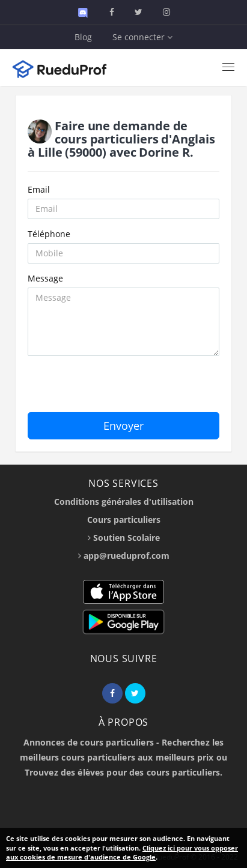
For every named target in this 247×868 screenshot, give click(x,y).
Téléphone (49, 234)
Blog (83, 37)
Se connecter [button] (142, 37)
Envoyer (124, 426)
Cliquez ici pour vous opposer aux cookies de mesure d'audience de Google (122, 853)
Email (39, 189)
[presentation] (119, 388)
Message (45, 278)
